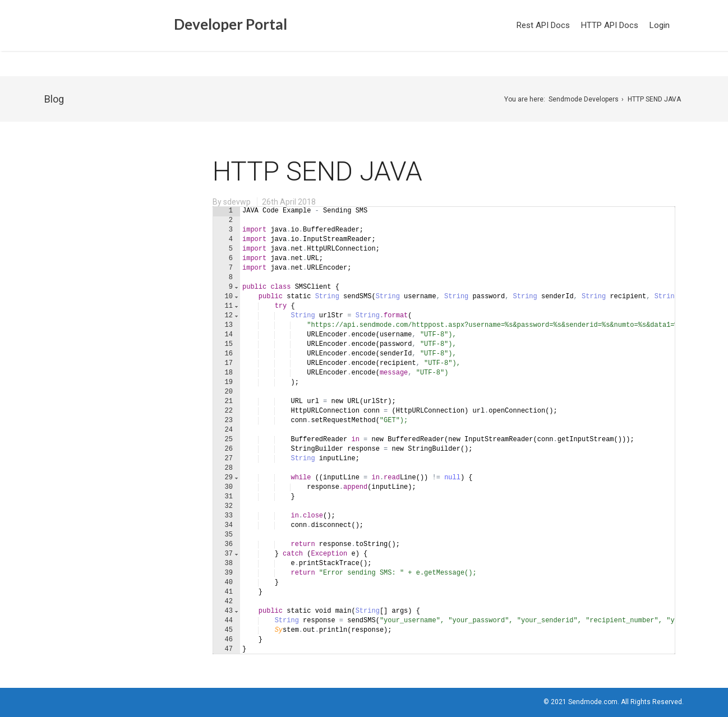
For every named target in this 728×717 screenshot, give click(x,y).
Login (660, 25)
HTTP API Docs (610, 25)
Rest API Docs (543, 25)
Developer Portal (168, 26)
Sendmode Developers (584, 99)
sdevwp (237, 202)
